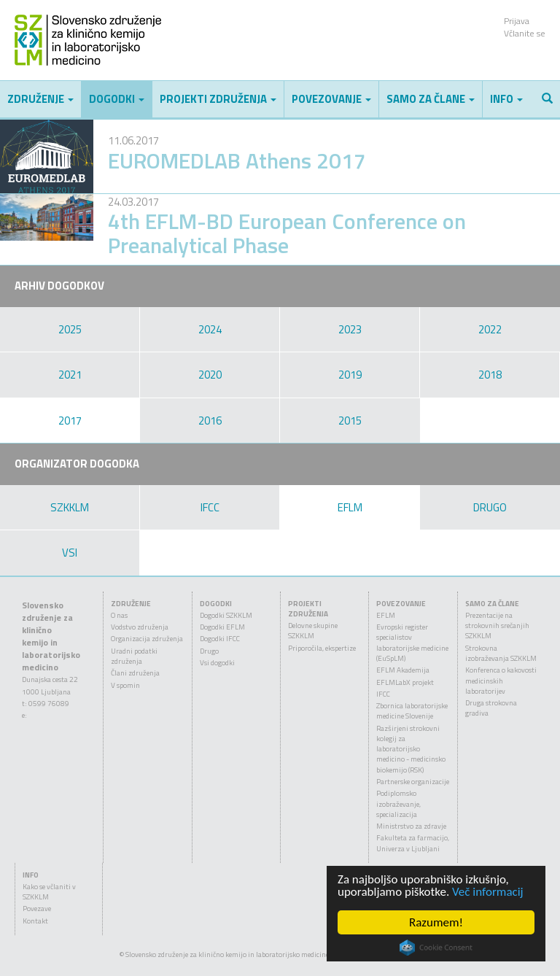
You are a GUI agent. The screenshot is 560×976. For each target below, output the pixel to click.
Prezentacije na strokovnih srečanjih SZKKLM (497, 626)
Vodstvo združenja (140, 627)
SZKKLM (70, 507)
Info (506, 99)
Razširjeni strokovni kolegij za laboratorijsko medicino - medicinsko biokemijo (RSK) (411, 749)
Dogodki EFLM (222, 627)
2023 (350, 329)
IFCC (210, 507)
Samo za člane (431, 99)
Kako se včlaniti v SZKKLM (49, 892)
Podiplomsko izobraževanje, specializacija (398, 804)
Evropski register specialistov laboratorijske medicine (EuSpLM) (412, 643)
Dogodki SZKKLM (226, 615)
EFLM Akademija (403, 670)
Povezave (37, 909)
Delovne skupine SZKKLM (313, 631)
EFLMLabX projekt (405, 682)
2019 (350, 375)
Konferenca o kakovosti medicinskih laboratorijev (501, 681)
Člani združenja (135, 673)
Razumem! (436, 922)
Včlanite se (525, 33)
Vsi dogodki (217, 663)
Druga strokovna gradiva (491, 708)
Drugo (209, 651)
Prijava (517, 21)
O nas (119, 615)
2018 (490, 375)
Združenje (40, 99)
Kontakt (35, 921)
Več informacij (488, 892)
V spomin (125, 685)
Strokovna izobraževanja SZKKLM (501, 653)
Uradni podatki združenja (134, 656)
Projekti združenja (218, 99)
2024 (210, 329)
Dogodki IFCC (220, 639)
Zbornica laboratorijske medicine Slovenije (412, 711)
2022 (490, 329)
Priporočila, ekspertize (322, 648)
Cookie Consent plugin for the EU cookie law (436, 948)
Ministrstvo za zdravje (411, 826)
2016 (210, 421)
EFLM (350, 507)
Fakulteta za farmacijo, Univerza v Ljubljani (413, 843)
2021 (70, 375)
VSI (70, 553)
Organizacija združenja (147, 639)
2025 (70, 329)
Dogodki (117, 99)
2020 (210, 375)
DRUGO (490, 507)
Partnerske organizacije (413, 782)
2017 (70, 421)
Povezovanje (331, 99)
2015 (350, 421)
